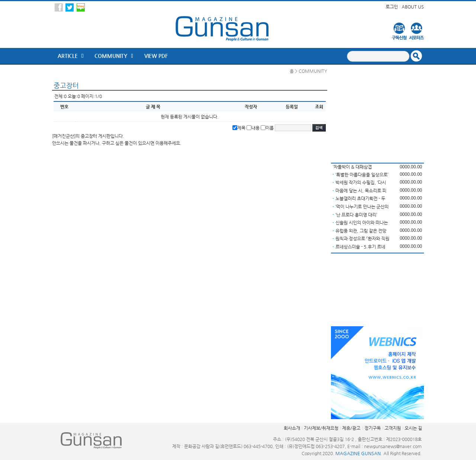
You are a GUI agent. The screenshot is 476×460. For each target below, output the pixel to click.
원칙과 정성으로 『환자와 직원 (362, 239)
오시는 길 (413, 428)
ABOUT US (413, 7)
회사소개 (292, 428)
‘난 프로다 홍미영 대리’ (356, 215)
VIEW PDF (156, 56)
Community (111, 56)
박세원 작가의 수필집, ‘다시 (361, 182)
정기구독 (373, 428)
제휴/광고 (351, 428)
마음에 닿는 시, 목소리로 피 (361, 191)
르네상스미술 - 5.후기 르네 (360, 247)
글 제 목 (153, 107)
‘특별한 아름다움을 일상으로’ (362, 175)
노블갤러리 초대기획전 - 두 (360, 198)
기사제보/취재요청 (321, 428)
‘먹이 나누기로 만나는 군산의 (362, 207)
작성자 (251, 107)
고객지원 (393, 428)
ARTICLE (68, 56)
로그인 (392, 7)
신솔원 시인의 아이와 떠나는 (362, 223)
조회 (319, 107)
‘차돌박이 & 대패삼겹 (352, 167)
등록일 (292, 107)
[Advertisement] (377, 114)
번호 (64, 107)
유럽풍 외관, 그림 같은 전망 (361, 231)
